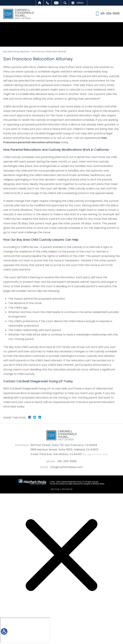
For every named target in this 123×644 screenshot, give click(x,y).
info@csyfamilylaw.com (67, 467)
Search (65, 3)
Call (48, 3)
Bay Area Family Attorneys (16, 52)
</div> (25, 630)
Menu (80, 3)
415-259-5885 (67, 461)
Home (40, 3)
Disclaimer (67, 489)
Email (56, 3)
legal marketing (74, 484)
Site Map (55, 489)
